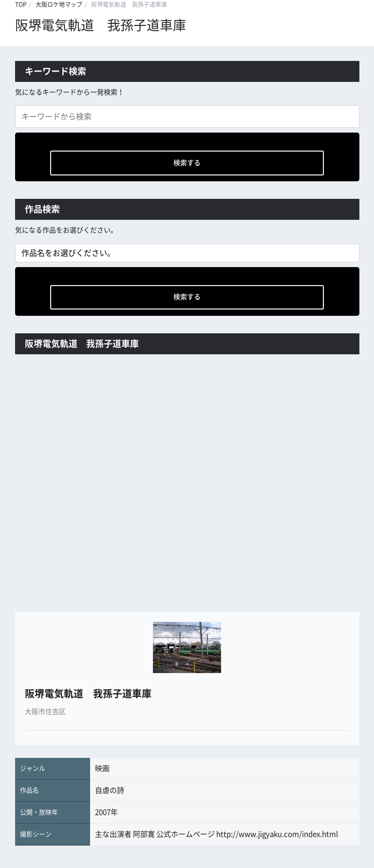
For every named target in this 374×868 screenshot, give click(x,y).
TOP (21, 4)
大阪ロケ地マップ (59, 4)
